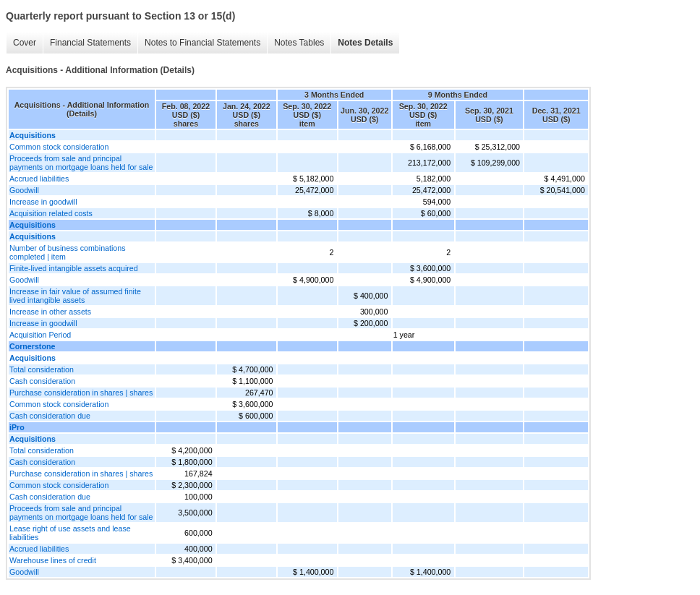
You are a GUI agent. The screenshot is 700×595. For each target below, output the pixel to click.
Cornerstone (32, 346)
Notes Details (365, 43)
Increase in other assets (50, 312)
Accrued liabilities (39, 179)
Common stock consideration (59, 147)
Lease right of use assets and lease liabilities (70, 533)
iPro (17, 427)
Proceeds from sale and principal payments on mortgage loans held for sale (81, 163)
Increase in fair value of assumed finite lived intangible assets (75, 296)
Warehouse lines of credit (53, 560)
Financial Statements (90, 43)
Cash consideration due (50, 416)
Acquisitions (33, 225)
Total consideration (42, 369)
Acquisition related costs (51, 213)
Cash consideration (42, 381)
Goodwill (24, 190)
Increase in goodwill (43, 202)
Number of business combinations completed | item (68, 252)
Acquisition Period (40, 335)
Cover (25, 43)
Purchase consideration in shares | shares (81, 393)
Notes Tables (299, 43)
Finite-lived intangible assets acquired (74, 268)
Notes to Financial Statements (202, 43)
